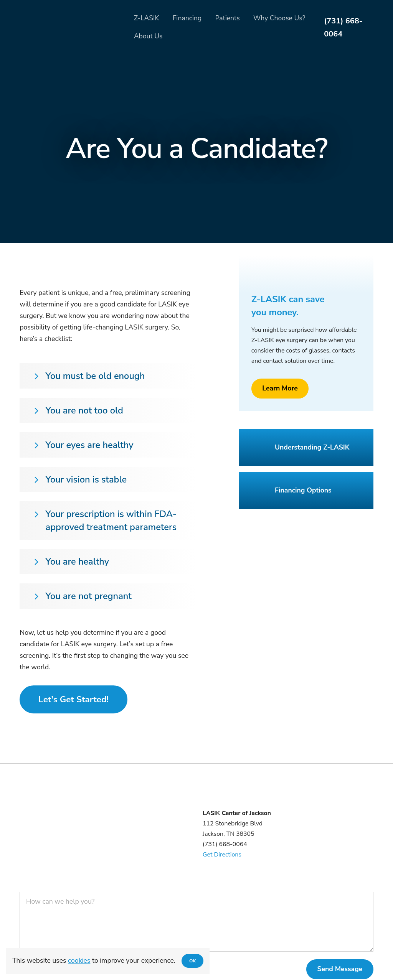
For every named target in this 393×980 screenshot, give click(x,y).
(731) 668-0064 (343, 27)
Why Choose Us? (279, 18)
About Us (148, 36)
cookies (79, 960)
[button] (108, 376)
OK (192, 961)
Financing (187, 18)
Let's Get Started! (73, 699)
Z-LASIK (147, 18)
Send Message (340, 969)
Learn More (280, 388)
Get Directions (222, 855)
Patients (227, 18)
